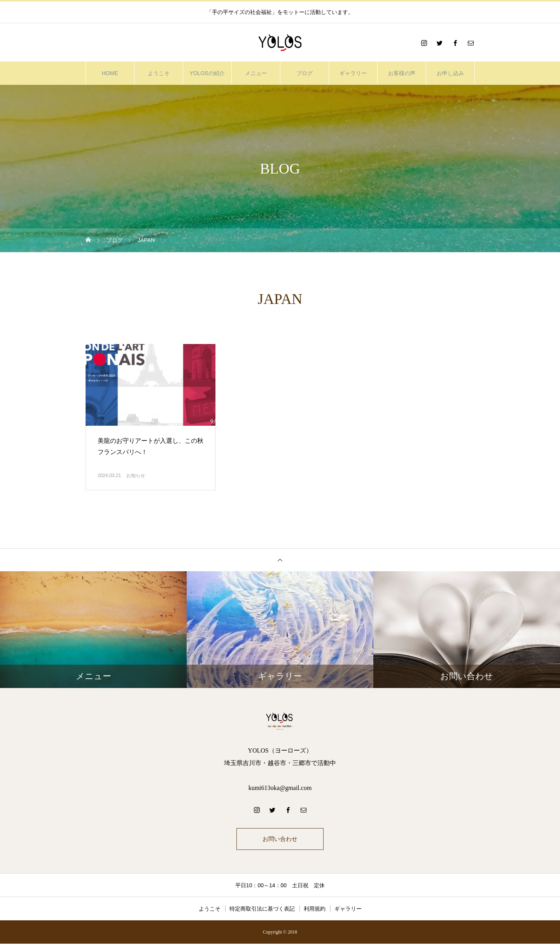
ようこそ (159, 73)
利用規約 (315, 911)
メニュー (256, 73)
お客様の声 (402, 73)
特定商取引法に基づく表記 (262, 911)
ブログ (304, 73)
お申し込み (450, 73)
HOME (110, 73)
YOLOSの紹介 (207, 73)
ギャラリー (353, 73)
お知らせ (136, 476)
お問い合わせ (280, 840)
